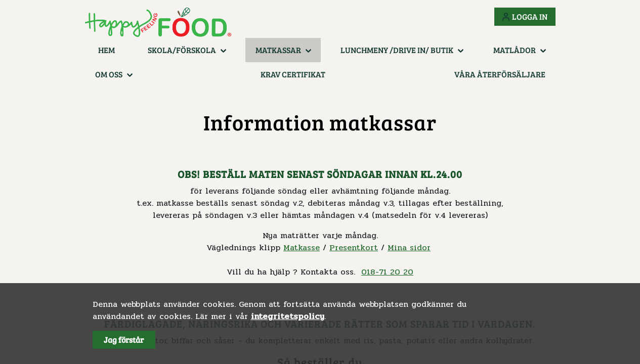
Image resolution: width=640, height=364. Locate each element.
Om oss (109, 74)
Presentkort (354, 247)
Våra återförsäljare (500, 74)
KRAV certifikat (293, 74)
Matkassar (278, 50)
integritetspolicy (288, 316)
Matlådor (515, 50)
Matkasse (302, 247)
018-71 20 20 (387, 272)
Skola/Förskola (182, 50)
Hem (106, 50)
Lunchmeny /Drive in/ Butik (397, 50)
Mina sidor (409, 247)
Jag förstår (124, 339)
